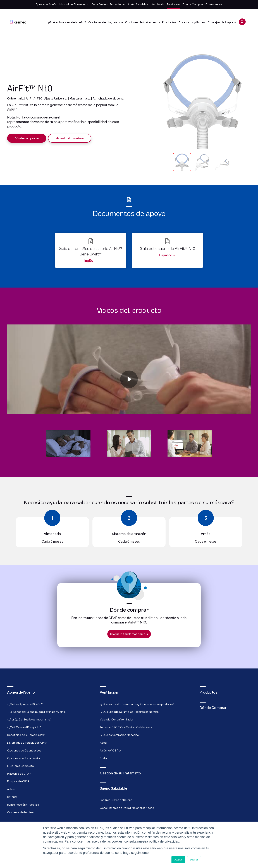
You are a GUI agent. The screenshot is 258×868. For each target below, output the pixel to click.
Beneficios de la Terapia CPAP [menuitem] (26, 735)
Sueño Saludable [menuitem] (138, 4)
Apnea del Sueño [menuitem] (46, 4)
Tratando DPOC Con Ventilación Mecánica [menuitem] (126, 727)
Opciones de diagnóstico (106, 22)
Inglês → (91, 260)
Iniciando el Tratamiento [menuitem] (74, 4)
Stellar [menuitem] (104, 758)
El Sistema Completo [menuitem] (21, 766)
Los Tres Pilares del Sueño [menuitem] (116, 800)
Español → (167, 255)
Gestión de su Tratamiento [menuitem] (108, 4)
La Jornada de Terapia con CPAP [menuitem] (27, 742)
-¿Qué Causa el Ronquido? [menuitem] (24, 727)
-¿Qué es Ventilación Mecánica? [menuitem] (120, 735)
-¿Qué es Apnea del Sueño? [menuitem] (25, 704)
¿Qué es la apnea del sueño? (67, 22)
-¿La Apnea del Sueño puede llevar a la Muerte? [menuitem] (37, 712)
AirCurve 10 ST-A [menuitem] (110, 750)
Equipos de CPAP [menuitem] (18, 781)
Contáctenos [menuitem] (214, 4)
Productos (169, 22)
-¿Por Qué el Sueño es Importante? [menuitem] (29, 719)
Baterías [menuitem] (12, 797)
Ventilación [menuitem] (158, 4)
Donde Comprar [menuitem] (193, 4)
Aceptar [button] (178, 860)
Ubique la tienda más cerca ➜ (129, 634)
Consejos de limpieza (222, 22)
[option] (129, 369)
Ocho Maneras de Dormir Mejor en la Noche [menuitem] (127, 808)
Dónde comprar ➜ (27, 139)
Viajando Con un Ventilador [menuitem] (117, 719)
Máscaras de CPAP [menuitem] (19, 773)
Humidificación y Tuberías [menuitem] (23, 804)
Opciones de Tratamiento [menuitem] (23, 758)
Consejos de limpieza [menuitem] (21, 812)
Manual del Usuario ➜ (71, 139)
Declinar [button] (194, 860)
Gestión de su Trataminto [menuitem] (120, 773)
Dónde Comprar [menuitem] (213, 708)
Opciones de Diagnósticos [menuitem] (24, 750)
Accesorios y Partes (192, 22)
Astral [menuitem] (103, 742)
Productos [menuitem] (174, 4)
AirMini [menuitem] (11, 789)
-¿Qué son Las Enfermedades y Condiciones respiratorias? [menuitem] (137, 704)
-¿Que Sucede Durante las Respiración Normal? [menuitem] (130, 712)
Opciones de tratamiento (142, 22)
